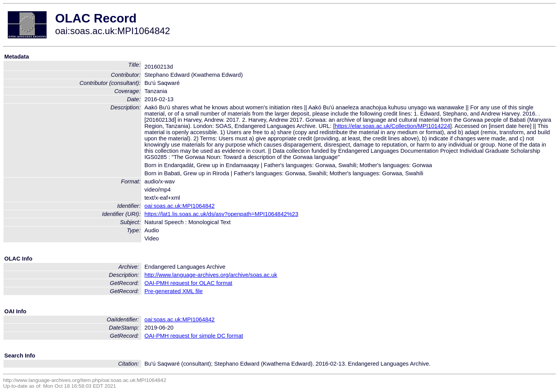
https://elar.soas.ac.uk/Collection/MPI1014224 (392, 126)
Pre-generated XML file (174, 291)
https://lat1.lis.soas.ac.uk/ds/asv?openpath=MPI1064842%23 (221, 214)
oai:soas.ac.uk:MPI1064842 (180, 206)
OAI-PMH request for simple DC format (194, 336)
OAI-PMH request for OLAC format (188, 283)
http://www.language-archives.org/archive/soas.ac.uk (211, 275)
